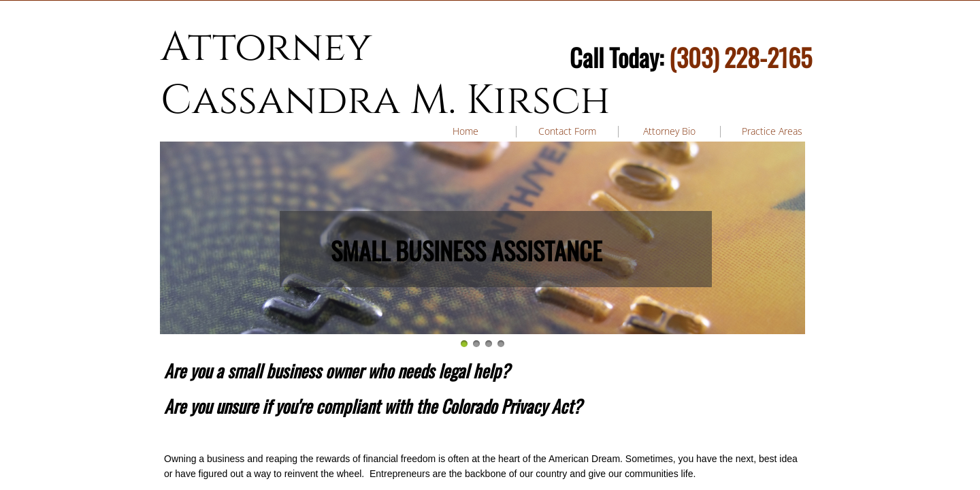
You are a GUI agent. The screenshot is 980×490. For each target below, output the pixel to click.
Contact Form (567, 131)
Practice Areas (772, 131)
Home (465, 131)
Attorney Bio (669, 131)
